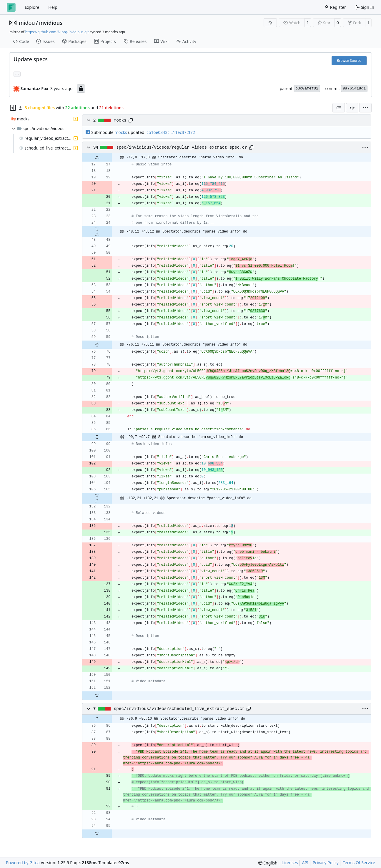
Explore (32, 7)
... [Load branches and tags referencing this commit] (17, 74)
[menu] (365, 108)
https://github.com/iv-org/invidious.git (57, 32)
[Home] (11, 7)
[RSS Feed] (270, 23)
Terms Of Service (359, 863)
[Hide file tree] (13, 108)
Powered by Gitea (23, 863)
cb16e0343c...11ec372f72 (171, 132)
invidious (51, 23)
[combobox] (339, 108)
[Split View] (352, 108)
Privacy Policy (326, 863)
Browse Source (349, 60)
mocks (120, 120)
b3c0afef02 (307, 88)
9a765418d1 (354, 88)
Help (53, 7)
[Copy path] (131, 120)
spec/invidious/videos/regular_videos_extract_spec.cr (182, 147)
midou (27, 23)
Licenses (290, 863)
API (305, 863)
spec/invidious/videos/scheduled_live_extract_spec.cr (179, 709)
